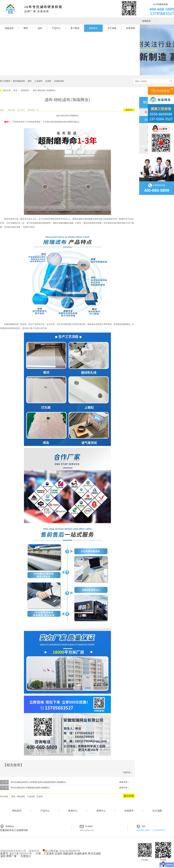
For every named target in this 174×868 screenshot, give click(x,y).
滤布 (40, 28)
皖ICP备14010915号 (21, 854)
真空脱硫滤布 (19, 81)
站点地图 (157, 811)
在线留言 (129, 811)
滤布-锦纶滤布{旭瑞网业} (44, 90)
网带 (26, 28)
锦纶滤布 (21, 796)
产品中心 (56, 28)
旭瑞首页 (147, 21)
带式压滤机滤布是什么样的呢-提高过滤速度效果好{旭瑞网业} (38, 782)
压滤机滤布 (59, 81)
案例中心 (73, 811)
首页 (16, 90)
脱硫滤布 (9, 28)
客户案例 (75, 28)
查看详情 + (124, 782)
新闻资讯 (93, 28)
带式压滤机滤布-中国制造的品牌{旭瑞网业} (30, 788)
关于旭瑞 (112, 28)
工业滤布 (38, 81)
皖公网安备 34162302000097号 (61, 851)
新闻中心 (101, 811)
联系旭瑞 (130, 28)
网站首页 (17, 811)
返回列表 (129, 110)
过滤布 (48, 81)
